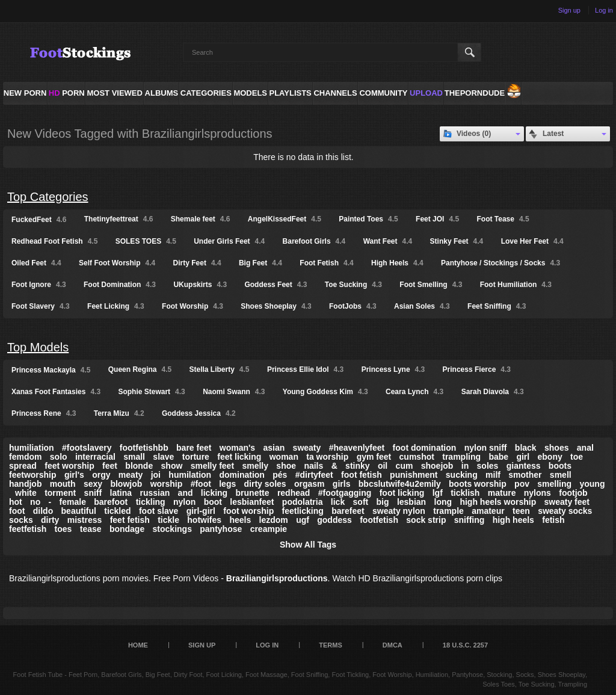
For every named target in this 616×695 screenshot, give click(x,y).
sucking (462, 475)
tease (91, 529)
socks (21, 520)
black (526, 448)
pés (280, 475)
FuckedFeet (39, 220)
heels (240, 520)
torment (60, 493)
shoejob (437, 466)
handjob (25, 484)
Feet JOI (437, 219)
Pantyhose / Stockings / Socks (500, 263)
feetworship (33, 475)
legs (227, 484)
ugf (303, 520)
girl (523, 457)
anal (585, 448)
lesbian (411, 502)
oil (383, 466)
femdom (25, 457)
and (186, 493)
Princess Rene (44, 413)
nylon (184, 502)
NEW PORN (25, 93)
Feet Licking (116, 306)
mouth (63, 484)
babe (498, 457)
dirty (50, 520)
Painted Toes (368, 219)
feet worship (69, 466)
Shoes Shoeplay (276, 306)
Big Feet (260, 263)
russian (155, 493)
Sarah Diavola (493, 392)
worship (167, 484)
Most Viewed (114, 93)
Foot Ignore (39, 285)
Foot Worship (192, 306)
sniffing (470, 520)
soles (488, 466)
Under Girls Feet (229, 241)
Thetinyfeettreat (119, 219)
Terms (331, 645)
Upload (426, 93)
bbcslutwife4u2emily (400, 484)
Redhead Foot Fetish (54, 241)
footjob (573, 493)
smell (561, 475)
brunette (253, 493)
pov (522, 484)
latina (121, 493)
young (592, 484)
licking (214, 493)
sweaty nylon (399, 511)
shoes (556, 448)
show (172, 466)
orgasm (310, 484)
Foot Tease (503, 219)
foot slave (159, 511)
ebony (550, 457)
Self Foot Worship (117, 263)
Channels (335, 93)
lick (338, 502)
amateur (488, 511)
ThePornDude (475, 93)
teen (521, 511)
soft (361, 502)
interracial (95, 457)
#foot (201, 484)
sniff (93, 493)
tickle (168, 520)
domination (242, 475)
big (383, 502)
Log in (604, 10)
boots (560, 466)
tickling (151, 502)
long (443, 502)
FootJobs (353, 306)
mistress (85, 520)
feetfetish (28, 529)
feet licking (239, 457)
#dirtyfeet (314, 475)
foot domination (425, 448)
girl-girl (201, 511)
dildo (43, 511)
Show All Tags (308, 545)
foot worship (248, 511)
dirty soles (265, 484)
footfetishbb (144, 448)
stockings (172, 529)
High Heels (397, 263)
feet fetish (130, 520)
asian (274, 448)
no (35, 502)
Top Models (38, 347)
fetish (553, 520)
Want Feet (388, 241)
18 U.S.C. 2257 (465, 645)
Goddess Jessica (199, 413)
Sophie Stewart (151, 392)
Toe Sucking (353, 285)
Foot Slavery (41, 306)
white (26, 493)
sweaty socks (565, 511)
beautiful (79, 511)
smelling (554, 484)
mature (502, 493)
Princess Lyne (393, 369)
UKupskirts (200, 285)
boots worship (478, 484)
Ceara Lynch (414, 392)
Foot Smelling (431, 285)
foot (17, 511)
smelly (255, 466)
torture (196, 457)
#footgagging (345, 493)
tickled (117, 511)
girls (342, 484)
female (73, 502)
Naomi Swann (234, 392)
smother (525, 475)
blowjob (126, 484)
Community (383, 93)
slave (163, 457)
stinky (357, 466)
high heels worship (498, 502)
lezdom (274, 520)
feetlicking (303, 511)
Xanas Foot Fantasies (56, 392)
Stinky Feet (457, 241)
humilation (190, 475)
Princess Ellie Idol (305, 369)
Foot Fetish (326, 263)
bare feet (194, 448)
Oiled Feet (36, 263)
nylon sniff (486, 448)
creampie (269, 529)
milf (493, 475)
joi (156, 475)
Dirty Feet (197, 263)
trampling (461, 457)
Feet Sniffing (497, 306)
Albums (162, 93)
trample (448, 511)
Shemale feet (201, 219)
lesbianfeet (252, 502)
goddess (334, 520)
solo (59, 457)
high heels (513, 520)
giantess (524, 466)
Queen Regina (140, 369)
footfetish (379, 520)
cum (405, 466)
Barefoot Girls (314, 241)
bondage (127, 529)
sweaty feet (567, 502)
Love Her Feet (532, 241)
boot (213, 502)
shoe (286, 466)
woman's (237, 448)
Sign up (569, 10)
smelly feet (212, 466)
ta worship (327, 457)
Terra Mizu (119, 413)
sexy (93, 484)
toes (63, 529)
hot (16, 502)
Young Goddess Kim (325, 392)
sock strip (426, 520)
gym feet (374, 457)
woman (284, 457)
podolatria (303, 502)
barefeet (348, 511)
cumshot (417, 457)
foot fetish (362, 475)
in (465, 466)
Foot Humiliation (516, 285)
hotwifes (204, 520)
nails (313, 466)
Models (250, 93)
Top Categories (48, 197)
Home (138, 645)
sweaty (307, 448)
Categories (206, 93)
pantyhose (221, 529)
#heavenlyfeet (357, 448)
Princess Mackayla (51, 370)
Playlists (290, 93)
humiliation (32, 448)
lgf (438, 493)
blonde (139, 466)
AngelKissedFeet (285, 219)
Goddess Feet (276, 285)
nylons (537, 493)
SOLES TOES (146, 241)
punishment (414, 475)
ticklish (465, 493)
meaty (131, 475)
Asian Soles (422, 306)
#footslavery (87, 448)
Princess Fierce (477, 369)
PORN (67, 93)
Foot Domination (120, 285)
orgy (101, 475)
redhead (294, 493)
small (134, 457)
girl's (74, 475)
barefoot (111, 502)
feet (110, 466)
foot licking (402, 493)
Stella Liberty (220, 369)
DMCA (393, 645)
